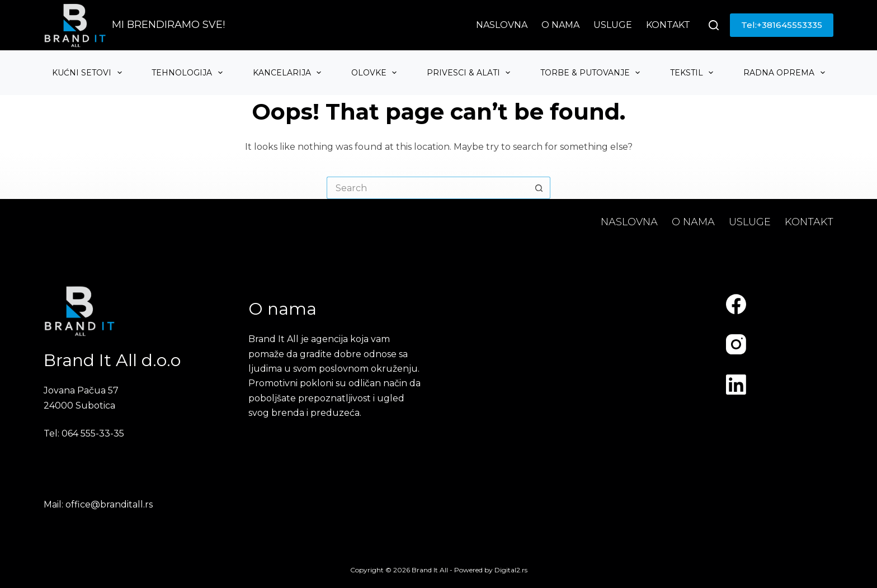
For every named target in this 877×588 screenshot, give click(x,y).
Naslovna (502, 25)
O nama (560, 25)
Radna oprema (786, 73)
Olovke (376, 73)
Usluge (613, 25)
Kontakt (668, 25)
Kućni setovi (88, 73)
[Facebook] (736, 304)
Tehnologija (188, 73)
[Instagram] (736, 344)
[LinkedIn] (736, 385)
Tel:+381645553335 (782, 25)
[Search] (714, 25)
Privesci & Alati (470, 73)
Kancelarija (289, 73)
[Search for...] (427, 188)
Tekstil (693, 73)
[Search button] (539, 188)
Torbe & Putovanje (592, 73)
